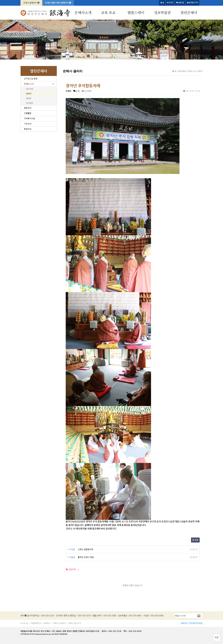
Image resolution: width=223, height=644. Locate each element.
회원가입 (180, 3)
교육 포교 (108, 13)
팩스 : (126, 631)
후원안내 (28, 129)
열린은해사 (189, 13)
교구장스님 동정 (31, 79)
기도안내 (28, 124)
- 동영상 (28, 98)
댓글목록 (71, 569)
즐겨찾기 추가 (193, 3)
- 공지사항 (29, 89)
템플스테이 (136, 13)
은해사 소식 (29, 84)
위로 (217, 637)
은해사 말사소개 (75, 623)
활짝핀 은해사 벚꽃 (86, 557)
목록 (195, 540)
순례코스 (47, 623)
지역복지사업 (29, 118)
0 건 (76, 91)
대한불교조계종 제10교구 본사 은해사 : (36, 631)
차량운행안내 (36, 623)
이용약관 (184, 623)
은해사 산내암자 (59, 623)
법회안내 (28, 108)
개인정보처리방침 (196, 623)
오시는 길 (24, 623)
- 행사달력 (29, 103)
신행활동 (28, 113)
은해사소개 (83, 13)
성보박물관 (162, 13)
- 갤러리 (28, 94)
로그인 (170, 3)
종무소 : (105, 631)
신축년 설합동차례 (85, 549)
